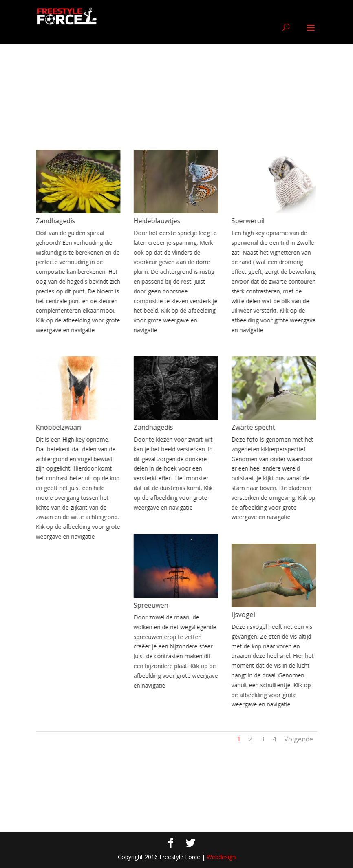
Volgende (299, 739)
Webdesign (221, 857)
